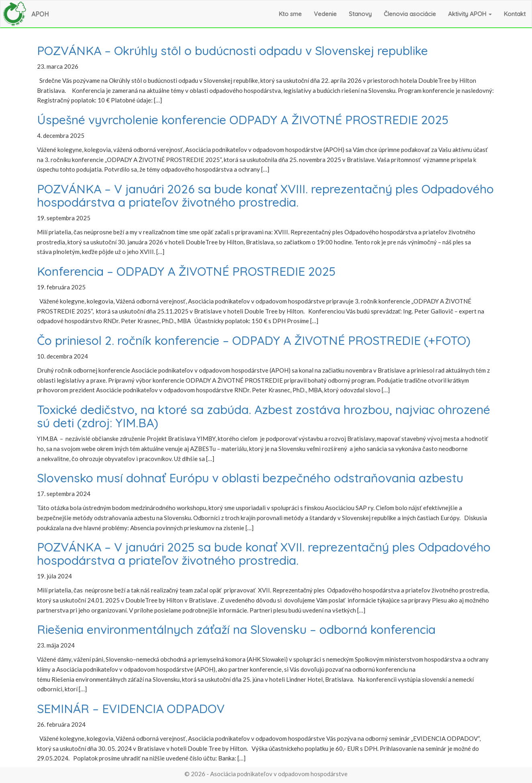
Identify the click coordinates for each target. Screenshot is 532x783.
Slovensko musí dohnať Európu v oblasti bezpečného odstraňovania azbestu (250, 478)
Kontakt (515, 14)
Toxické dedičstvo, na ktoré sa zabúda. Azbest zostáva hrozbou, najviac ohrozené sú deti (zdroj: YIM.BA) (264, 416)
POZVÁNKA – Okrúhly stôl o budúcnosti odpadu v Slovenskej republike (232, 51)
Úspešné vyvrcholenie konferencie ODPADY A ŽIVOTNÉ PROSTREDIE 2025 (243, 120)
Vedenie (325, 14)
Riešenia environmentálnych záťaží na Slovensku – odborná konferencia (236, 629)
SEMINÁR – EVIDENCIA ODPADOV (131, 709)
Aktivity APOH (470, 14)
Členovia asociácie (410, 14)
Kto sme (290, 14)
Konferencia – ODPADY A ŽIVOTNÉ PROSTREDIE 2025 (186, 271)
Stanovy (360, 14)
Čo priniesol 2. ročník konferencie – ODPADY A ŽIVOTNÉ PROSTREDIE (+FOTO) (254, 340)
